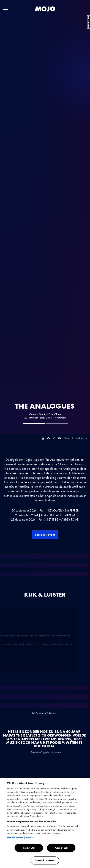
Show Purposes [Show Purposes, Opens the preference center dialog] (45, 860)
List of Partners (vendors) (21, 837)
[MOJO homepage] (45, 9)
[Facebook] (48, 438)
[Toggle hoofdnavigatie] (5, 9)
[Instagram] (43, 438)
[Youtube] (59, 438)
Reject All (29, 848)
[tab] (34, 423)
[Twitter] (54, 438)
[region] (45, 823)
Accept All (61, 848)
